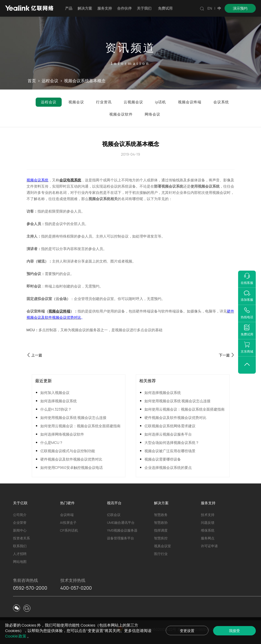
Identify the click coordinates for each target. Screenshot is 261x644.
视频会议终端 (59, 311)
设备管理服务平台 (120, 538)
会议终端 (67, 515)
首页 (32, 81)
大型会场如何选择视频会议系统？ (172, 442)
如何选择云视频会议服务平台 (168, 434)
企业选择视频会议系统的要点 (168, 467)
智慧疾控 (161, 538)
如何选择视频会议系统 (59, 401)
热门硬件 (67, 503)
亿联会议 (114, 515)
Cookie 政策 (16, 636)
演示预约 (240, 8)
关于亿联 (20, 503)
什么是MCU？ (52, 442)
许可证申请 (209, 546)
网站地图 (20, 562)
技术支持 (208, 515)
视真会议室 (163, 546)
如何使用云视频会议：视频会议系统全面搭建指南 (80, 426)
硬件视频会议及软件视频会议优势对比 (71, 459)
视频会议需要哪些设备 (163, 459)
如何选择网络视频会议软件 (62, 434)
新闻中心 (20, 530)
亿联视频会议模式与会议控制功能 (68, 451)
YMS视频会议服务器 (122, 530)
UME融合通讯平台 (121, 522)
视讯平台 (114, 503)
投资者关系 (21, 538)
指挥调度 (161, 530)
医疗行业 (161, 554)
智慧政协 (161, 522)
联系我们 (20, 546)
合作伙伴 (124, 8)
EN (210, 8)
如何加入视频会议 (55, 393)
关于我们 (144, 8)
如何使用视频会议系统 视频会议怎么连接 (74, 417)
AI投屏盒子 (68, 522)
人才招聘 (20, 554)
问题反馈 (208, 522)
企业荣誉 (20, 522)
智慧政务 (161, 515)
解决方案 (85, 8)
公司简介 (20, 515)
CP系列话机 (69, 530)
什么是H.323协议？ (56, 409)
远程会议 (50, 81)
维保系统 (208, 530)
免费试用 (165, 8)
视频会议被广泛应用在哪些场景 (170, 451)
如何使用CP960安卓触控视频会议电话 (72, 467)
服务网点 (208, 538)
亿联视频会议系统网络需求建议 (170, 426)
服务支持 (105, 8)
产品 (69, 8)
